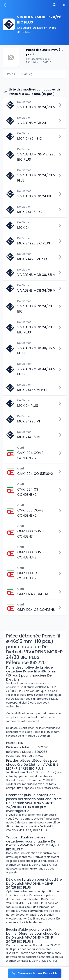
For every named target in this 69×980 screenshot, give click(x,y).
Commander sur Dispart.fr (35, 973)
